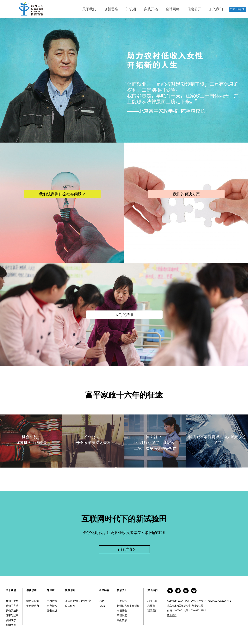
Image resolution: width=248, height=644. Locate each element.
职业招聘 (152, 601)
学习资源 (52, 601)
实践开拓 (151, 9)
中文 (232, 9)
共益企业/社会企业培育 (78, 601)
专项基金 (122, 611)
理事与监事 (12, 615)
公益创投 (70, 606)
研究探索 (52, 606)
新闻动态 (11, 620)
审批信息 (122, 620)
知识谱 (131, 9)
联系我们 (152, 611)
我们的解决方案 (186, 194)
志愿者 (151, 606)
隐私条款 (172, 615)
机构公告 (11, 625)
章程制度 (122, 615)
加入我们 (216, 9)
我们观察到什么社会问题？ (62, 194)
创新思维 (111, 9)
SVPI (102, 601)
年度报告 (122, 601)
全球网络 (173, 9)
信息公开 (194, 9)
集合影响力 (33, 606)
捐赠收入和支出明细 (128, 606)
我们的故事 (124, 315)
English (241, 9)
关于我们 (89, 9)
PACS (102, 606)
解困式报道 (33, 601)
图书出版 (52, 611)
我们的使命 (12, 601)
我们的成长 (12, 611)
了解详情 (124, 549)
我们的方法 (12, 606)
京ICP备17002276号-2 (219, 601)
